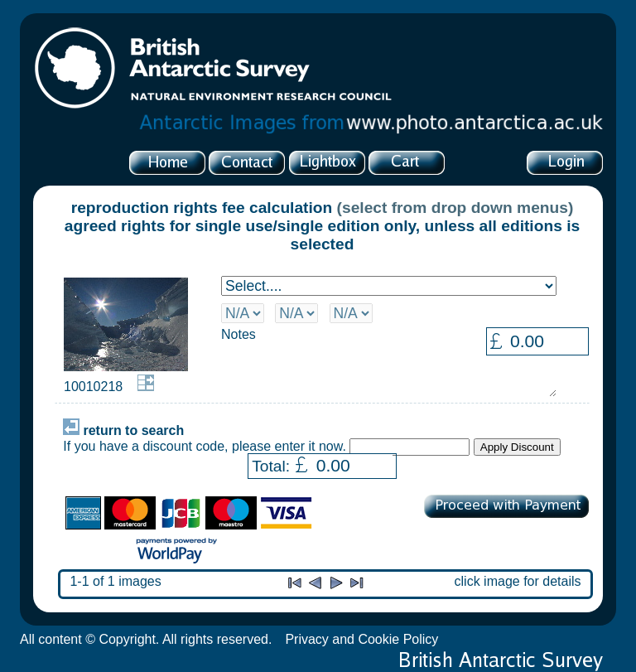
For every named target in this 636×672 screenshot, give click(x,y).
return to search (123, 430)
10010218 (93, 387)
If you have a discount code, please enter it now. (205, 446)
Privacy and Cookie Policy (361, 639)
